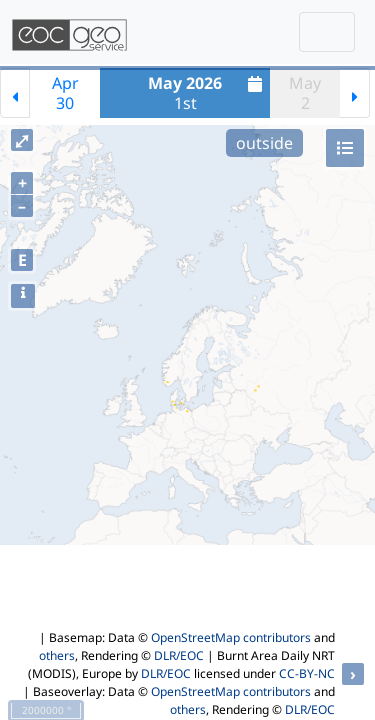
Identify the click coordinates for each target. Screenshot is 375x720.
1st (207, 93)
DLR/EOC (179, 655)
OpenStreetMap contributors (231, 637)
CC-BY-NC (307, 673)
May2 (305, 93)
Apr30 (65, 93)
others (57, 655)
